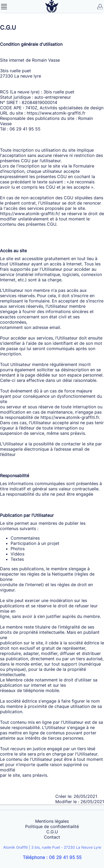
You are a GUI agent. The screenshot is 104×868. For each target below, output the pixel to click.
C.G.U (52, 832)
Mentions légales (52, 821)
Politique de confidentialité (52, 826)
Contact (52, 837)
